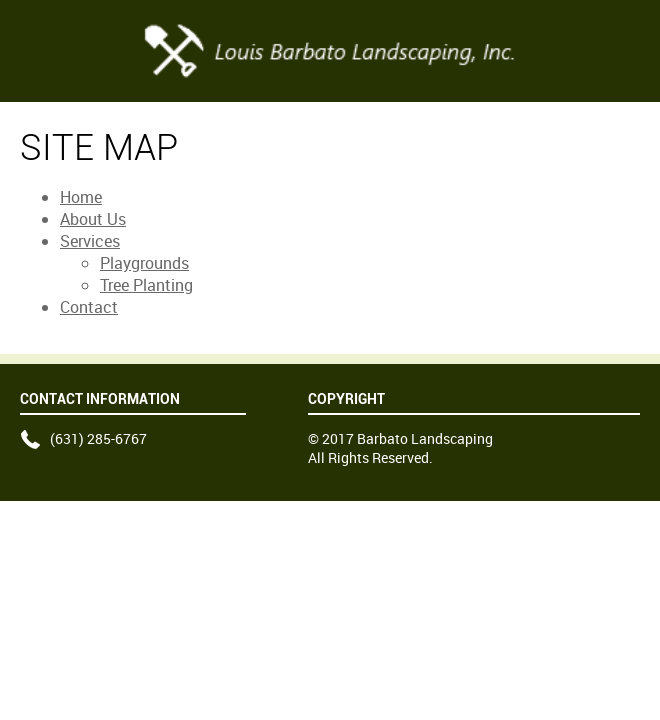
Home (81, 197)
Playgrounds (144, 263)
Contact (89, 307)
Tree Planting (146, 285)
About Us (93, 219)
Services (90, 241)
